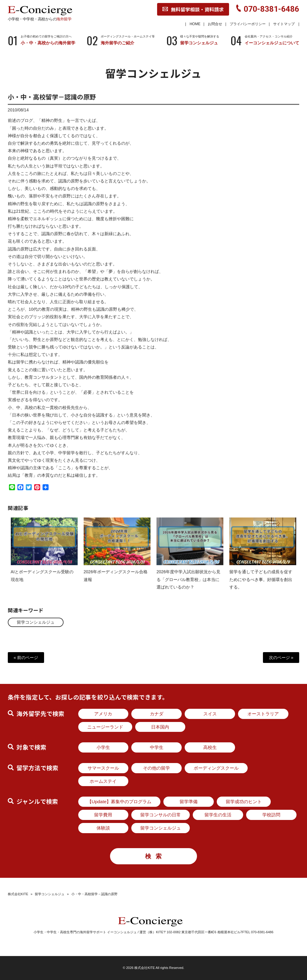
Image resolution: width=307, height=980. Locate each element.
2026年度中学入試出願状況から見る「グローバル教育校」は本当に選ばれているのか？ (188, 584)
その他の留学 (156, 768)
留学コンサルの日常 (161, 815)
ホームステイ (103, 781)
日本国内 (160, 727)
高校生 (210, 747)
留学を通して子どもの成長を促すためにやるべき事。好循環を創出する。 (261, 584)
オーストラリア (263, 714)
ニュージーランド (105, 727)
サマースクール (103, 768)
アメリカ (103, 714)
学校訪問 (271, 815)
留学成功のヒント (244, 802)
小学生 (103, 747)
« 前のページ (26, 658)
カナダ (157, 714)
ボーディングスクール (216, 768)
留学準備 (189, 802)
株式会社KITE (18, 894)
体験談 (103, 828)
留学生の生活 (218, 815)
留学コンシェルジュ (36, 622)
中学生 (157, 747)
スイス (210, 714)
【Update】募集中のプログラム (119, 802)
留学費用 (103, 815)
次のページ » (281, 658)
